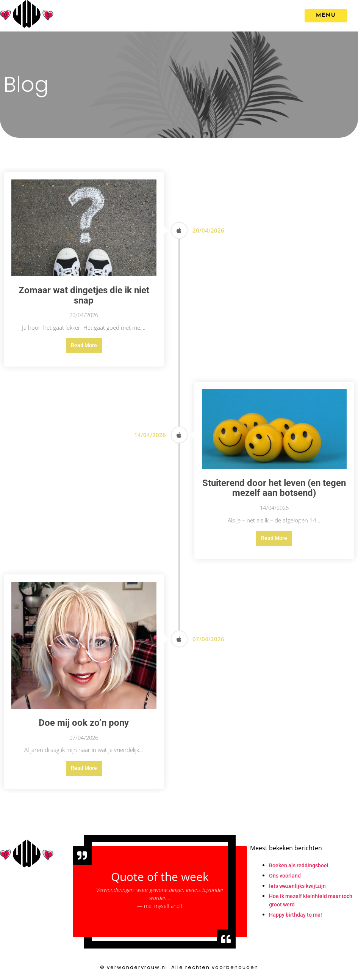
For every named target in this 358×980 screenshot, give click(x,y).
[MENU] (326, 16)
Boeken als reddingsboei (299, 865)
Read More (84, 345)
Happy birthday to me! (295, 915)
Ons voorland (285, 876)
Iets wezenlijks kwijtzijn (297, 886)
